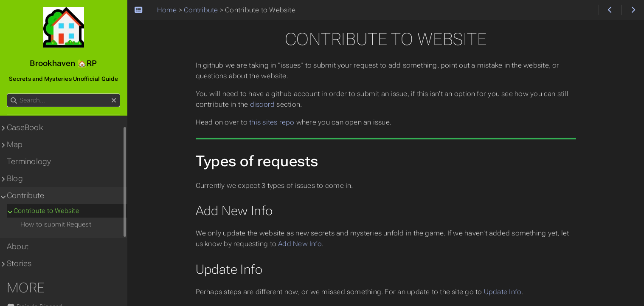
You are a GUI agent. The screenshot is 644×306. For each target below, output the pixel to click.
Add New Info (300, 244)
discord (263, 104)
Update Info (503, 292)
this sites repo (272, 122)
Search (7, 94)
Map (15, 144)
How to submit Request (56, 224)
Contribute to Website (46, 211)
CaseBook (25, 127)
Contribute (25, 195)
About (18, 246)
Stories (19, 263)
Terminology (29, 161)
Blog (15, 178)
